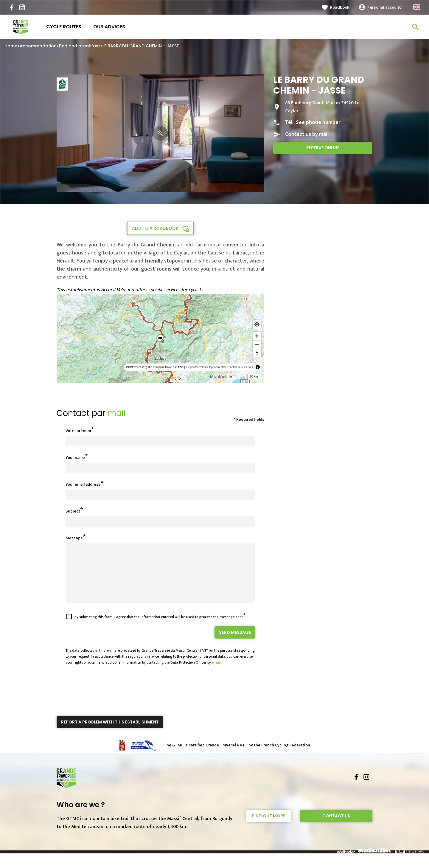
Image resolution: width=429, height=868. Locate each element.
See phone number (318, 122)
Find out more (269, 827)
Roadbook (340, 7)
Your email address (83, 484)
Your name (75, 458)
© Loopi (248, 367)
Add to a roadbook (155, 228)
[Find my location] (257, 324)
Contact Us (336, 827)
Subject (73, 511)
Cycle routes (64, 27)
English (417, 7)
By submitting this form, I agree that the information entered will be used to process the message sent (159, 628)
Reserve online (323, 148)
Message (74, 538)
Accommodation (38, 46)
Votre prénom (78, 431)
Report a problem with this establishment (110, 733)
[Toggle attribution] (258, 367)
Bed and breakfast (80, 46)
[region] (160, 338)
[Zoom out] (257, 345)
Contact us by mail (307, 134)
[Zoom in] (257, 336)
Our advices (109, 27)
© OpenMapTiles (196, 367)
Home (11, 46)
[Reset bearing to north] (257, 353)
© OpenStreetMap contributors (225, 367)
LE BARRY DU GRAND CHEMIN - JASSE (141, 46)
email (216, 673)
